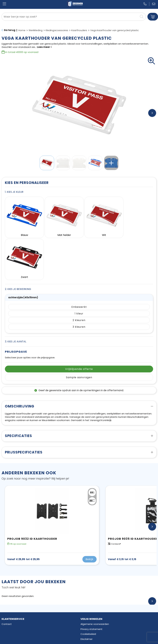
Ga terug (10, 30)
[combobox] (70, 17)
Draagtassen (9, 628)
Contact (7, 579)
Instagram (89, 618)
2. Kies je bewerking (18, 244)
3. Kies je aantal (16, 297)
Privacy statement (91, 584)
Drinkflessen (9, 613)
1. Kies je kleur (14, 192)
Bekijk (89, 515)
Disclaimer (86, 594)
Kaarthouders (79, 30)
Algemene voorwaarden (95, 579)
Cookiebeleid (88, 589)
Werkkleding (36, 30)
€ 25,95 (23, 515)
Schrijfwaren (9, 618)
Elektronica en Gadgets (15, 623)
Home (22, 30)
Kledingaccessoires (57, 30)
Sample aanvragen (79, 333)
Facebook (89, 613)
